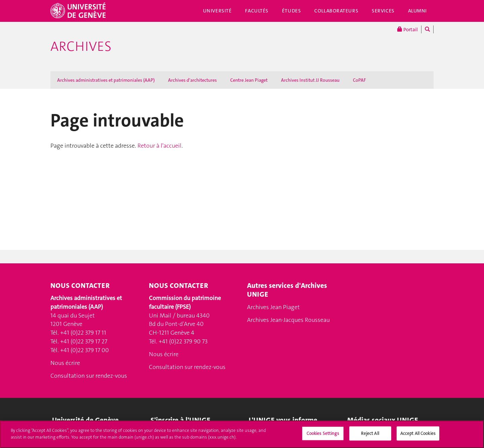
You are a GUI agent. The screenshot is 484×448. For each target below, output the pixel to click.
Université (217, 11)
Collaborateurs (336, 11)
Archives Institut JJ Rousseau (310, 80)
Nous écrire (65, 363)
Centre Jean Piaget (249, 80)
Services (383, 11)
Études (291, 11)
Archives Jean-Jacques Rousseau (288, 320)
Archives (81, 46)
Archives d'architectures (192, 80)
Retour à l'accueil (159, 146)
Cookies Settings (323, 437)
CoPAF (359, 80)
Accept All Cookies (418, 437)
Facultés (257, 11)
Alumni (417, 11)
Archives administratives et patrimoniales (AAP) (106, 80)
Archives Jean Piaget (273, 307)
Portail (408, 29)
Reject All (370, 437)
